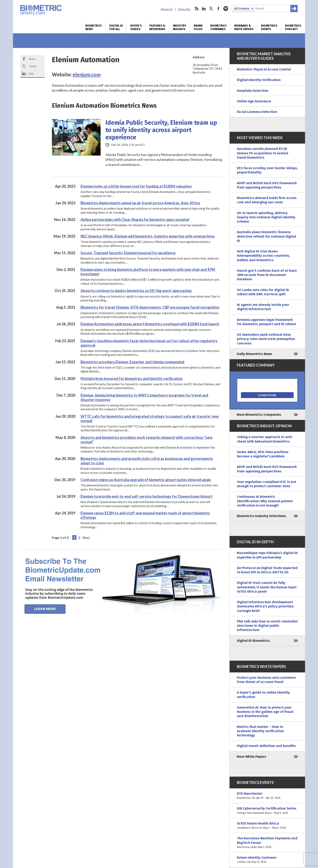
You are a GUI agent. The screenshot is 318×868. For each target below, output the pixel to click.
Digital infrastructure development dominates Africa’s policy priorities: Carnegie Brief (265, 606)
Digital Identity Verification (259, 80)
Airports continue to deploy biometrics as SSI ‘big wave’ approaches (136, 291)
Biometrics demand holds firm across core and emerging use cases (267, 200)
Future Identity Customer (267, 860)
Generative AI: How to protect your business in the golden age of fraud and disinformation (265, 712)
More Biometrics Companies (259, 415)
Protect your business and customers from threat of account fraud (266, 680)
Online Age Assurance (254, 101)
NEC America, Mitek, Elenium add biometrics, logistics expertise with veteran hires (148, 236)
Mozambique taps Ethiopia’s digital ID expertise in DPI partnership (267, 555)
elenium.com (87, 74)
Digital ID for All (116, 27)
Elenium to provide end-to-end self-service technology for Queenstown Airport (146, 496)
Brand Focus (198, 27)
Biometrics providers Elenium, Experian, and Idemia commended (132, 362)
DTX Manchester (267, 796)
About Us (167, 9)
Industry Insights (179, 27)
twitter (211, 9)
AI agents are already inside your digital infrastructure (263, 307)
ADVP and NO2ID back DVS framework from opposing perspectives (267, 185)
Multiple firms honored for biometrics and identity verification (132, 379)
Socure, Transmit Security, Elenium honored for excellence (128, 253)
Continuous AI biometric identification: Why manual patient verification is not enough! (265, 501)
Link (31, 74)
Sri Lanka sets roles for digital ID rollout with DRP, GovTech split (263, 292)
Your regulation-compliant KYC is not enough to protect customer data (266, 484)
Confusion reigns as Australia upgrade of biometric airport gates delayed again (146, 480)
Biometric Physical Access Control (264, 69)
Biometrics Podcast (293, 27)
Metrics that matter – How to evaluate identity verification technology (260, 731)
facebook (218, 9)
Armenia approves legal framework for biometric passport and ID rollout (266, 322)
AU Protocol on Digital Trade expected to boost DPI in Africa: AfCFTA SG (267, 570)
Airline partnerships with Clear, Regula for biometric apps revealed (135, 220)
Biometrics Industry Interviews (261, 516)
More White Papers (251, 757)
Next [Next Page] (86, 537)
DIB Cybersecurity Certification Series (267, 811)
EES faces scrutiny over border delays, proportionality (267, 170)
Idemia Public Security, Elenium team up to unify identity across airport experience (161, 130)
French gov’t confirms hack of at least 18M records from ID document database (267, 275)
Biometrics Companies (219, 27)
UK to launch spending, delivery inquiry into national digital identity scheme (266, 217)
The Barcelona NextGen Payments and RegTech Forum (267, 843)
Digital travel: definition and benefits (266, 746)
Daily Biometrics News (255, 354)
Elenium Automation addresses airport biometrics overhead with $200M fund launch (150, 324)
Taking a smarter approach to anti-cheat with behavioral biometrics (265, 439)
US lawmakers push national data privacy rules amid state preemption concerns (266, 339)
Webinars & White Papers (244, 27)
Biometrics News (94, 27)
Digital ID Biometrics (253, 641)
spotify (226, 9)
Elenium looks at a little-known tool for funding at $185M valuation (136, 186)
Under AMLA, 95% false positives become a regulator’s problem (263, 454)
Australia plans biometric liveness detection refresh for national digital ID (266, 236)
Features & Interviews (157, 27)
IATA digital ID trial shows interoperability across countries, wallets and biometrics (263, 256)
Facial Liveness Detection (257, 112)
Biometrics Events (269, 27)
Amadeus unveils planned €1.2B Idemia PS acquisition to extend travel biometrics (263, 153)
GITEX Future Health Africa (267, 826)
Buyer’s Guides (136, 27)
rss (197, 9)
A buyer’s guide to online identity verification (263, 695)
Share (32, 59)
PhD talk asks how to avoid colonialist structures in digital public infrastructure (267, 626)
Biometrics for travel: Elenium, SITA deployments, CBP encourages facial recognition (150, 307)
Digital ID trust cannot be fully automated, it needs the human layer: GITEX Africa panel (267, 587)
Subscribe (184, 9)
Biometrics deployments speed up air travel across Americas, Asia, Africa (140, 203)
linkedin (204, 9)
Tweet (33, 66)
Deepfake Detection (253, 91)
